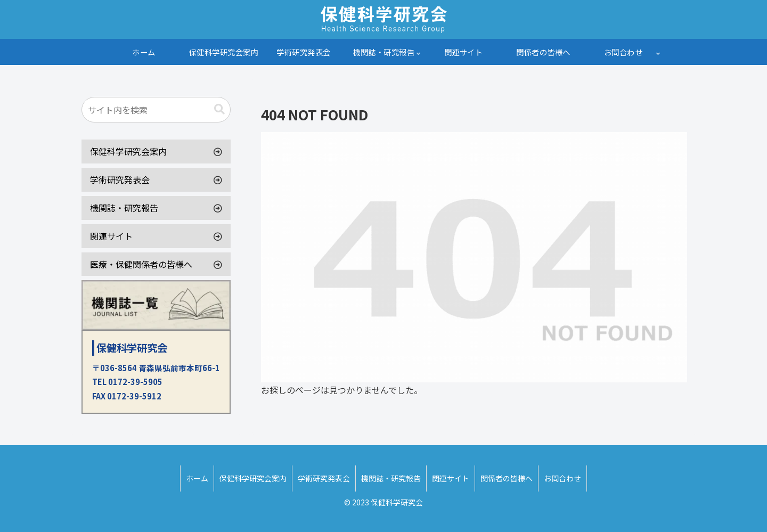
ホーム (197, 478)
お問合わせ (562, 478)
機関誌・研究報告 (124, 208)
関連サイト (111, 236)
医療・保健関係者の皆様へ (141, 264)
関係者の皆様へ (507, 478)
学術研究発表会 (120, 179)
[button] (219, 109)
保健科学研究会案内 (128, 151)
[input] (156, 110)
